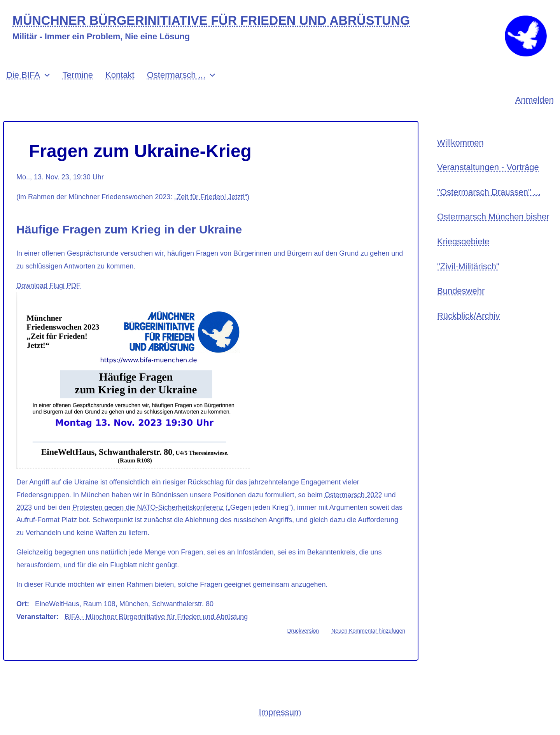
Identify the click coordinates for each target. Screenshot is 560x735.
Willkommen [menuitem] (460, 143)
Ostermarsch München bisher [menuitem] (493, 217)
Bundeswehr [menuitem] (461, 291)
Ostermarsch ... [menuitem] (176, 75)
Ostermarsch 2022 (353, 495)
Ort (22, 604)
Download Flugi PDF (48, 286)
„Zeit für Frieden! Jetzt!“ (211, 197)
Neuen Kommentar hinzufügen (368, 631)
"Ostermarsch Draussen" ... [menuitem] (489, 192)
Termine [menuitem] (78, 75)
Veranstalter (36, 617)
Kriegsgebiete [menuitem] (463, 241)
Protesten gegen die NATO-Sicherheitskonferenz (149, 507)
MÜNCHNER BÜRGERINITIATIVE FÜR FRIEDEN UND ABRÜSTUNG (211, 21)
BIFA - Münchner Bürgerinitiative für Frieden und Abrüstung (156, 617)
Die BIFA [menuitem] (23, 75)
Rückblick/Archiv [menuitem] (468, 316)
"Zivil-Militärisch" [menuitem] (468, 266)
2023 (24, 507)
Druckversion (303, 631)
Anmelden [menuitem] (535, 100)
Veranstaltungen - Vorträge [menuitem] (488, 167)
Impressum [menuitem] (280, 712)
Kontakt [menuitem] (120, 75)
